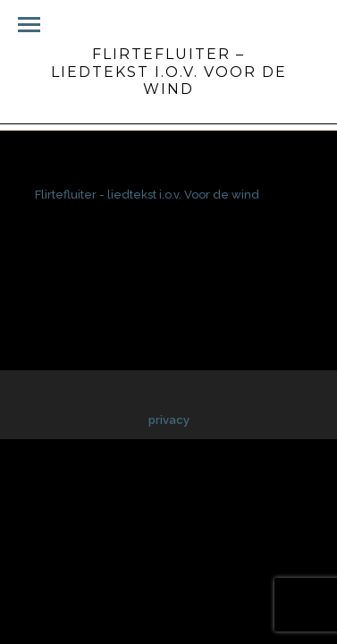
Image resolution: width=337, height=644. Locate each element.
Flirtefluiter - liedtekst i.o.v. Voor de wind (147, 195)
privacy (169, 420)
